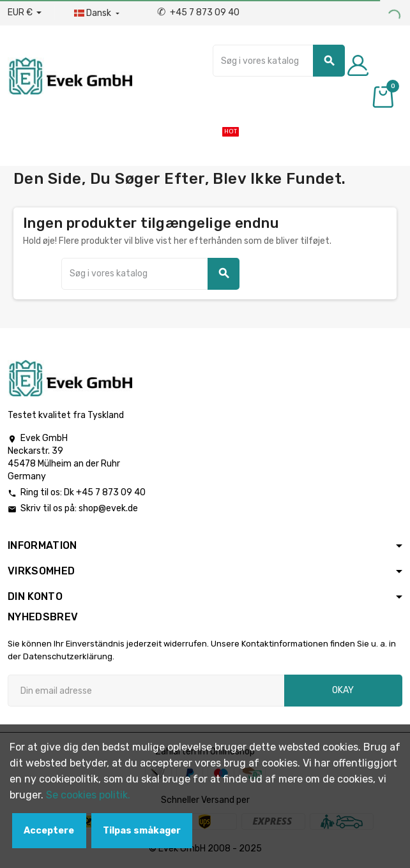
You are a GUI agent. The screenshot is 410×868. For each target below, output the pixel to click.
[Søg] (279, 61)
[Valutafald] (25, 13)
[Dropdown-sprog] (98, 13)
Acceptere (49, 831)
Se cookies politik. (88, 795)
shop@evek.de (108, 508)
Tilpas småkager (142, 831)
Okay (343, 690)
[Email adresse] (146, 691)
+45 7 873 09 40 (198, 12)
